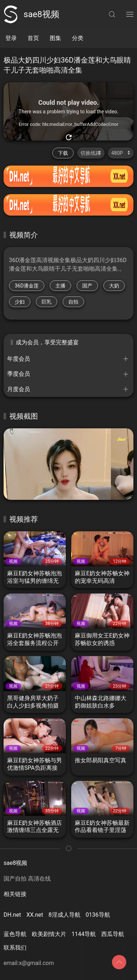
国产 (87, 286)
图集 (55, 38)
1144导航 (84, 934)
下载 (63, 153)
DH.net (12, 915)
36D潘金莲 (27, 286)
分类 (78, 38)
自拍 (73, 302)
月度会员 (19, 389)
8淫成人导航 (65, 915)
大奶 (114, 286)
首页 (33, 38)
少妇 (20, 302)
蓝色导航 (15, 934)
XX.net (35, 915)
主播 (60, 286)
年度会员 (19, 359)
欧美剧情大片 (49, 934)
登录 (11, 38)
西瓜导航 (113, 934)
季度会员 (19, 374)
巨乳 (47, 302)
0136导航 (98, 915)
